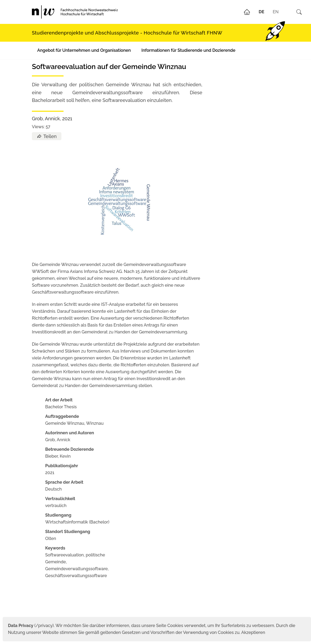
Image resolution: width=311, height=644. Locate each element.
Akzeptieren (253, 632)
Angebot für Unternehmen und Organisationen (84, 50)
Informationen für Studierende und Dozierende (188, 50)
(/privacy (30, 626)
